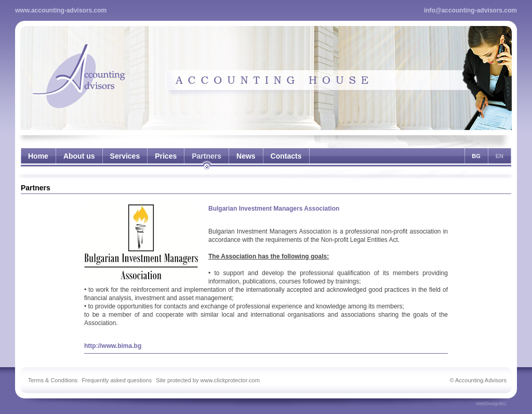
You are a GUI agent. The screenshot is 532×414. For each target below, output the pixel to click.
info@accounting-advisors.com (470, 10)
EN (500, 156)
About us (79, 156)
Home (38, 156)
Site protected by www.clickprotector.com (208, 380)
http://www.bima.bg (113, 346)
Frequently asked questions (117, 380)
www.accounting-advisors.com (61, 10)
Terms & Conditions (53, 380)
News (246, 156)
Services (125, 156)
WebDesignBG (491, 404)
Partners (207, 156)
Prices (166, 156)
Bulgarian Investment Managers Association (274, 209)
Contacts (286, 156)
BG (476, 156)
